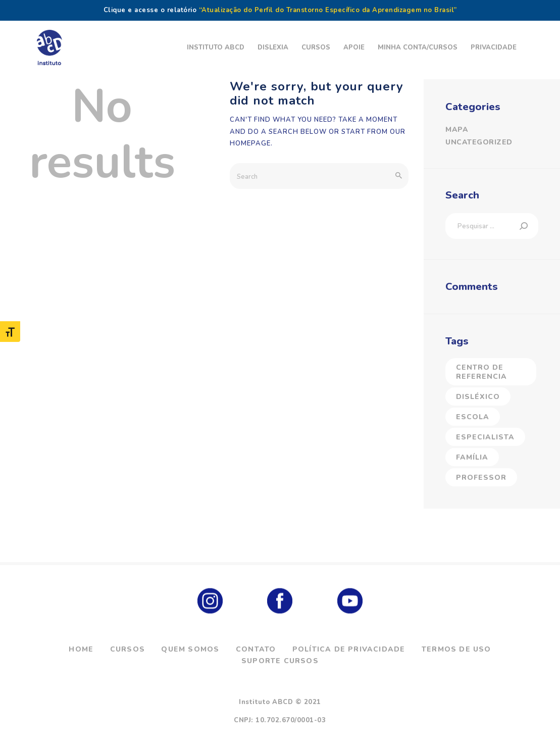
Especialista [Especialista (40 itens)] (485, 437)
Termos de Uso (456, 649)
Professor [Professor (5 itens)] (481, 478)
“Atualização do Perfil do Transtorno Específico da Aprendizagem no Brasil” (328, 10)
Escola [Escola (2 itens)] (473, 417)
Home (81, 649)
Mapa (457, 130)
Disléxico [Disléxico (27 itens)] (478, 397)
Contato (256, 649)
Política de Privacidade (349, 649)
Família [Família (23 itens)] (472, 457)
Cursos (128, 649)
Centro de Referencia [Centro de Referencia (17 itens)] (481, 372)
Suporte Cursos (280, 661)
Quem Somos (190, 649)
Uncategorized (479, 142)
